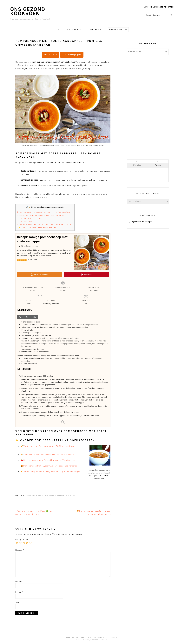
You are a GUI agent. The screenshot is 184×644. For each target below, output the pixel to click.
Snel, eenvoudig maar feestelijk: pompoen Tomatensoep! (49, 459)
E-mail (19, 591)
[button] (18, 260)
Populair (137, 165)
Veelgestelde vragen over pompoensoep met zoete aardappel (45, 224)
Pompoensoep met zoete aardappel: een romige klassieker (44, 212)
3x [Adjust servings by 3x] (35, 316)
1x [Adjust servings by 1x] (20, 316)
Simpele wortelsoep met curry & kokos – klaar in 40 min (49, 454)
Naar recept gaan (72, 55)
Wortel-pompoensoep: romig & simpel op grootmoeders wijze (52, 471)
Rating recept (22, 539)
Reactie (20, 549)
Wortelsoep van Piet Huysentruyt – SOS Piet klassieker (49, 445)
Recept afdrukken (39, 274)
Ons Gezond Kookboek (28, 11)
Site (17, 602)
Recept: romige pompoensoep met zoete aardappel (41, 215)
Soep (75, 495)
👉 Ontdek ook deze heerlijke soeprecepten (37, 227)
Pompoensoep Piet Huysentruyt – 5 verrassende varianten (50, 465)
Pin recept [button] (86, 274)
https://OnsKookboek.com (95, 639)
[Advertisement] (148, 107)
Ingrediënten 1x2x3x (30, 218)
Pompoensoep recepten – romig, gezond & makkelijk (45, 495)
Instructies (26, 221)
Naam (19, 581)
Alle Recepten (50, 55)
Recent (158, 165)
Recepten (68, 495)
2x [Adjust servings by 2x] (27, 316)
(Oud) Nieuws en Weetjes (141, 222)
